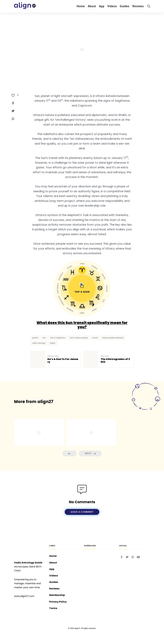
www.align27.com (24, 596)
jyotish (35, 338)
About (92, 6)
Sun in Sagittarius (58, 338)
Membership (57, 595)
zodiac (53, 343)
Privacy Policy (58, 602)
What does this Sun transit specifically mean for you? (82, 325)
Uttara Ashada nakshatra (113, 338)
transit (95, 338)
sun (44, 338)
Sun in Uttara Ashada (79, 338)
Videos (112, 6)
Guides (125, 6)
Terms (53, 608)
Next (90, 454)
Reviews (138, 6)
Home (81, 6)
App (102, 6)
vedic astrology (39, 343)
